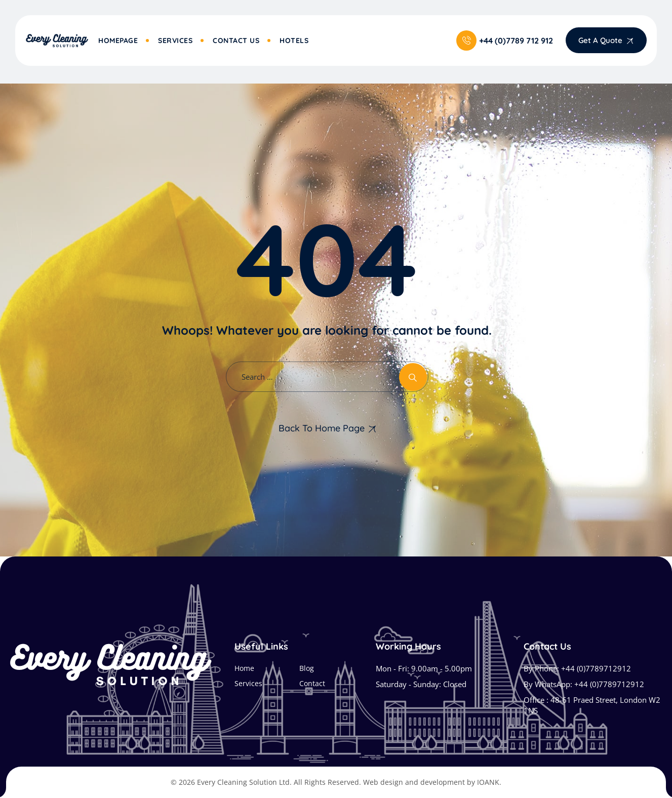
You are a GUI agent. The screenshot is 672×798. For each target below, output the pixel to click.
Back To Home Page (322, 428)
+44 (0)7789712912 (596, 668)
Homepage (118, 41)
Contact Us (236, 41)
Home (244, 668)
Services (175, 41)
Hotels (294, 41)
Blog (307, 668)
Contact (312, 683)
